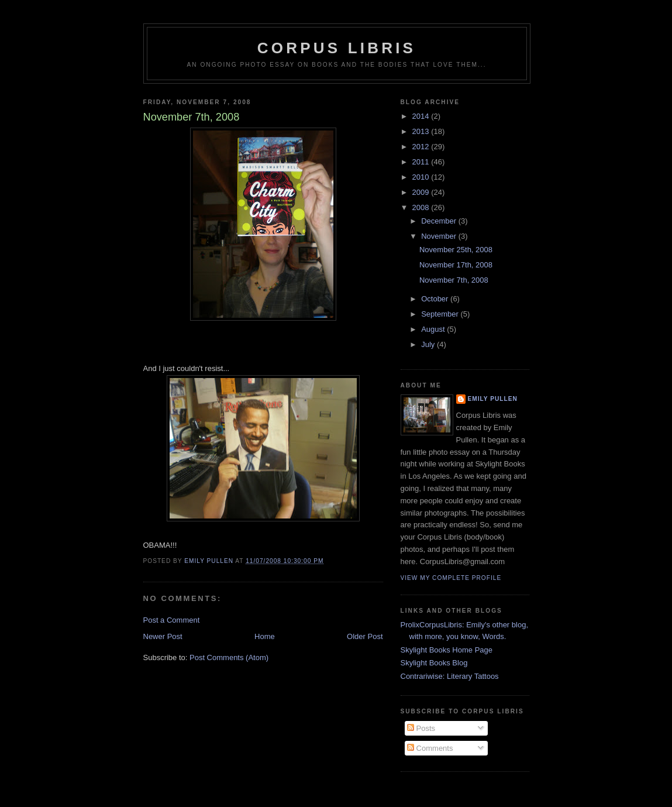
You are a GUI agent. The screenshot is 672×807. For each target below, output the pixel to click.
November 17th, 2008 (456, 265)
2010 (422, 177)
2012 (422, 147)
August (434, 329)
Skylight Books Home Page (447, 650)
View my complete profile (451, 578)
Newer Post (163, 636)
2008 (422, 207)
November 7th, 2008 (454, 280)
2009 (422, 192)
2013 (422, 131)
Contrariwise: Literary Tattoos (450, 676)
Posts (421, 728)
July (429, 344)
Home (265, 636)
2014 (422, 116)
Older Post (365, 636)
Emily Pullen (493, 399)
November (440, 236)
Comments (430, 748)
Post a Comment (172, 620)
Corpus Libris (337, 48)
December (440, 221)
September (441, 314)
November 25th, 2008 (456, 250)
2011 (422, 162)
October (436, 299)
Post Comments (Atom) (229, 657)
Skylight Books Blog (434, 663)
